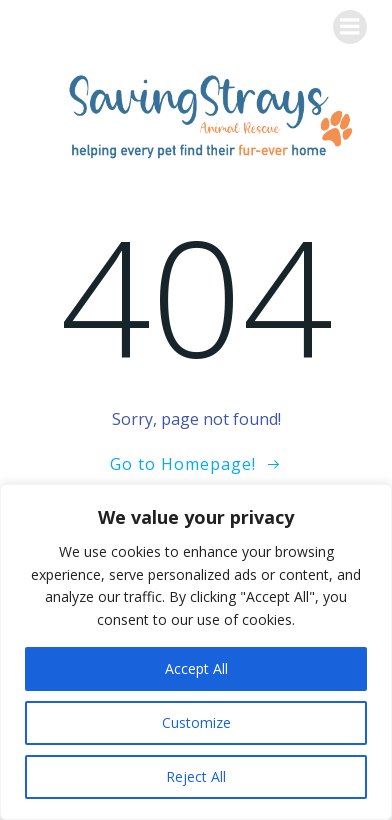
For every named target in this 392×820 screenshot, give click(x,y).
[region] (196, 652)
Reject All (196, 776)
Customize (196, 722)
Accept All (196, 668)
